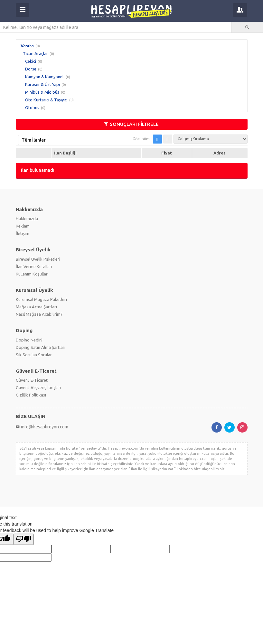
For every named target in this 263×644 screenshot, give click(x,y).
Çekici (31, 61)
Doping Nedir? (29, 340)
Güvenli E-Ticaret (32, 380)
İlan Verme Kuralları (34, 266)
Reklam (23, 226)
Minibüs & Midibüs (42, 92)
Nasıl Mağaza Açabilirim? (39, 314)
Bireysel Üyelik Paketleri (38, 259)
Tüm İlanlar (34, 140)
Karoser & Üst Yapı (42, 84)
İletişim (23, 233)
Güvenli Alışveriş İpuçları (38, 387)
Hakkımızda (27, 219)
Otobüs (32, 107)
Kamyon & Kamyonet (45, 77)
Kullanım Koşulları (32, 274)
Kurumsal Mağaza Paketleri (41, 299)
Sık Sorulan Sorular (34, 355)
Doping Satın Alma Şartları (41, 347)
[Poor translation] (23, 539)
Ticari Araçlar (35, 53)
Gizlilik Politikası (31, 395)
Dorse (31, 69)
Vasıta (27, 46)
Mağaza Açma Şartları (36, 307)
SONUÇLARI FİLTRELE (131, 124)
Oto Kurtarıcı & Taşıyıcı (46, 100)
